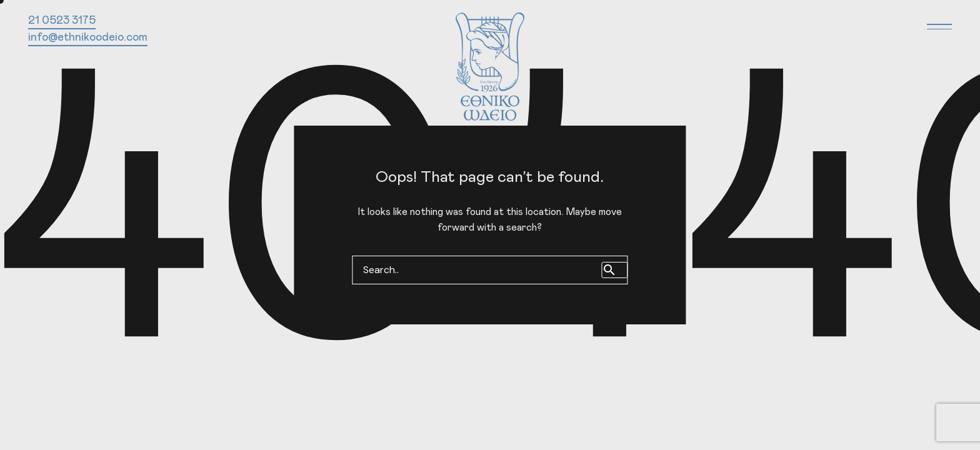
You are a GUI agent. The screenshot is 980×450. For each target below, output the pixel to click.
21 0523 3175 (62, 21)
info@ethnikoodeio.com (88, 37)
